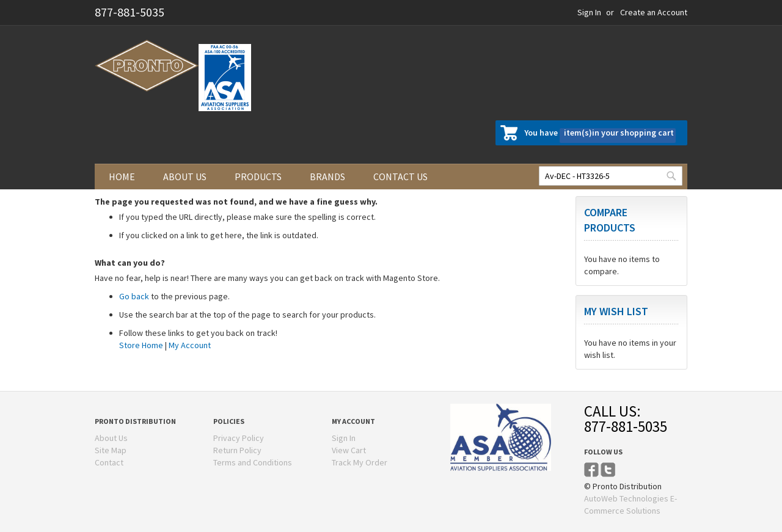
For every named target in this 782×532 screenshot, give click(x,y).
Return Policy (237, 450)
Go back (134, 296)
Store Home (141, 345)
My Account (190, 345)
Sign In (589, 12)
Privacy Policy (239, 438)
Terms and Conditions (253, 462)
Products (258, 177)
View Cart (349, 450)
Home (122, 177)
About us (185, 177)
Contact (109, 462)
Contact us (400, 177)
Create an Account (654, 12)
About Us (111, 438)
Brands (327, 177)
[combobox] (611, 176)
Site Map (111, 450)
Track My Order (360, 462)
